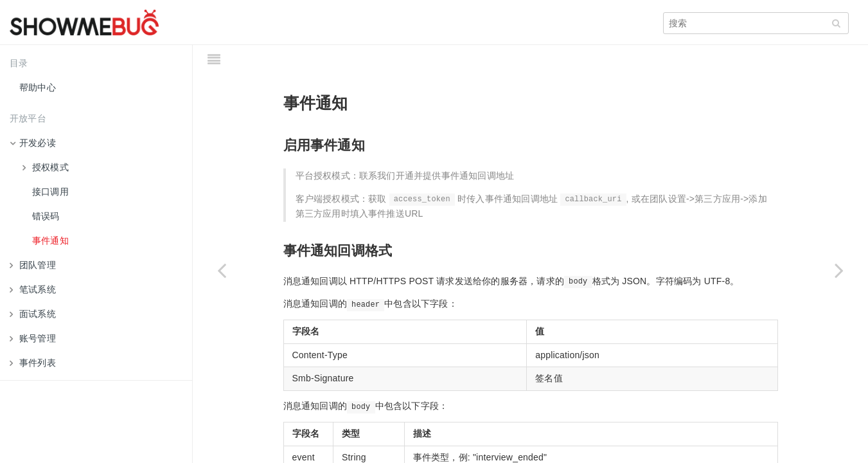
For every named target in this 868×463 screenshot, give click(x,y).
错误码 (46, 216)
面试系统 (33, 314)
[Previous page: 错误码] (222, 270)
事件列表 (33, 363)
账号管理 (33, 338)
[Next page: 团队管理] (839, 270)
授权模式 (46, 167)
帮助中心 (38, 87)
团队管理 (33, 265)
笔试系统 (33, 289)
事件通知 (50, 241)
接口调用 (50, 192)
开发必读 (33, 143)
